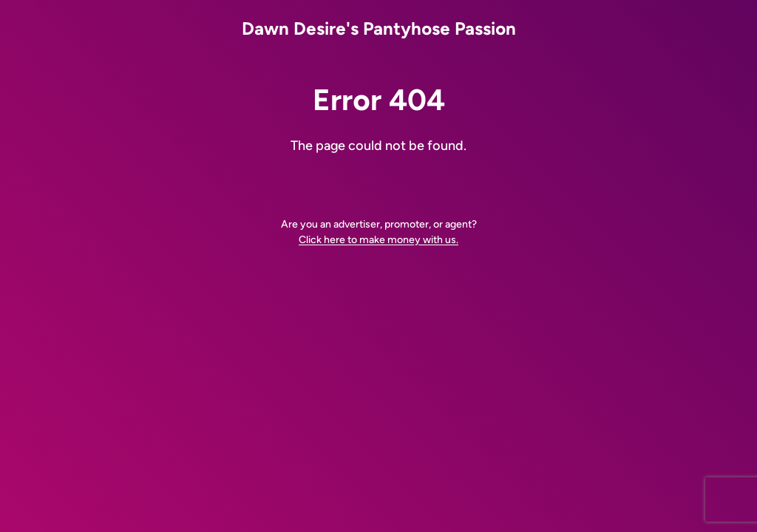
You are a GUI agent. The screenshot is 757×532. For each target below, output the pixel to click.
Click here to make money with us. (378, 240)
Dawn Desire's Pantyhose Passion (379, 28)
